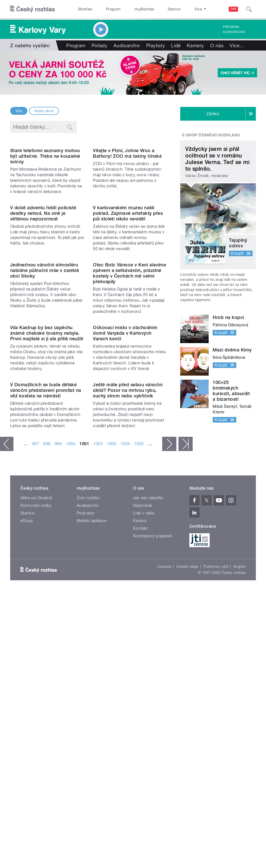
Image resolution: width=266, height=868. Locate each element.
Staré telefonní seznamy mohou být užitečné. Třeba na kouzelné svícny (45, 198)
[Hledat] (249, 9)
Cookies (164, 777)
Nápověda (143, 716)
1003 (112, 654)
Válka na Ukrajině (36, 708)
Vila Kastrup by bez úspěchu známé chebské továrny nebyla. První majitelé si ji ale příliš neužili (47, 501)
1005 (139, 654)
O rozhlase (180, 9)
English (240, 777)
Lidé (176, 45)
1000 (71, 654)
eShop (26, 731)
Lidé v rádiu (144, 723)
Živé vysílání (88, 708)
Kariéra (140, 731)
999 (58, 654)
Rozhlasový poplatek (153, 746)
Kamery (195, 45)
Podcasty (86, 723)
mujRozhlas (131, 9)
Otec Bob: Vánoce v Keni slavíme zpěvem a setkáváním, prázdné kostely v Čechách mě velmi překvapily (129, 399)
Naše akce (44, 111)
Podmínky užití (216, 777)
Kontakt (140, 738)
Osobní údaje (187, 777)
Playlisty (156, 45)
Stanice (155, 9)
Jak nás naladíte (148, 708)
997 (36, 654)
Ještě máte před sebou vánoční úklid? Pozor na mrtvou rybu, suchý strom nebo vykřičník (128, 600)
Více (237, 45)
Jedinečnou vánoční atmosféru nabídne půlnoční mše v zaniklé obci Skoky (45, 397)
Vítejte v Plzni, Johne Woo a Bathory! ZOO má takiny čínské (127, 195)
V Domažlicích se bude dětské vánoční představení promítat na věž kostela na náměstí (46, 600)
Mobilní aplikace (92, 731)
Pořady (100, 45)
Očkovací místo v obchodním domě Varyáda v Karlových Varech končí (125, 501)
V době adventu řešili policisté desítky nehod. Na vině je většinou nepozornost (43, 297)
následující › (169, 654)
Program (105, 9)
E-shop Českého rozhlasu (211, 135)
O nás (217, 45)
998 (47, 654)
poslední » (186, 654)
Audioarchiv (234, 32)
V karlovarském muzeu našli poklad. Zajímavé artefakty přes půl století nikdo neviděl (128, 297)
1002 (98, 654)
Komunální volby (36, 716)
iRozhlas (82, 9)
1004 (125, 654)
